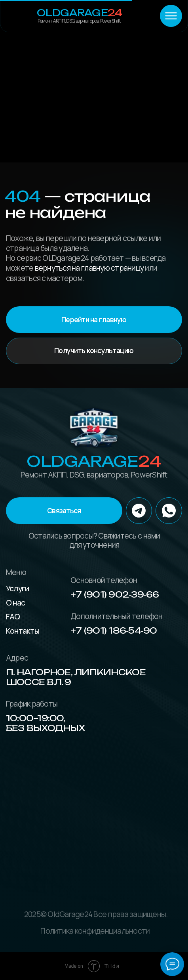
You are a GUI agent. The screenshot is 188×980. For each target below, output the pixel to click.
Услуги (18, 588)
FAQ (13, 616)
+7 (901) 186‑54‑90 (114, 630)
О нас (15, 603)
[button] (64, 511)
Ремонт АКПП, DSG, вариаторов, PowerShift (79, 21)
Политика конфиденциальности (95, 931)
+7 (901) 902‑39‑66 (115, 594)
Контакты (23, 631)
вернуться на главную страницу (89, 268)
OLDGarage (79, 13)
